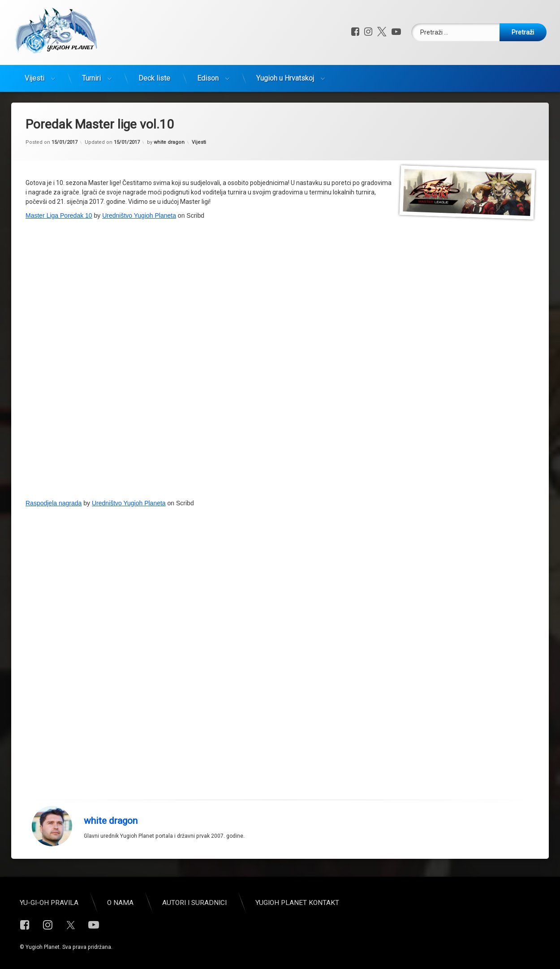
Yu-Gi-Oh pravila (49, 903)
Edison (208, 78)
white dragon (169, 142)
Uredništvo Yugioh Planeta (139, 215)
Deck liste (154, 78)
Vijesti (34, 78)
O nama (120, 903)
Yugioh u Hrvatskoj (285, 78)
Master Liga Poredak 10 (59, 215)
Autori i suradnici (194, 903)
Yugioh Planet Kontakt (297, 903)
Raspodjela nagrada (54, 503)
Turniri (91, 78)
